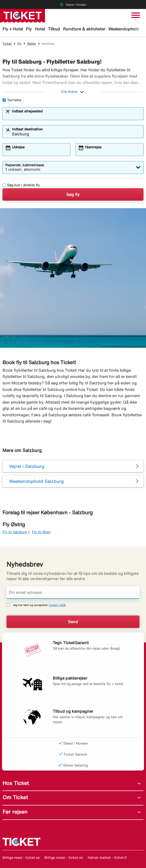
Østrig (31, 43)
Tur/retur (12, 100)
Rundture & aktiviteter (84, 29)
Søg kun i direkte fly (21, 185)
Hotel (40, 29)
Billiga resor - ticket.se (21, 858)
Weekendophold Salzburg (36, 481)
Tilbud (54, 29)
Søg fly (73, 194)
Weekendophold (124, 29)
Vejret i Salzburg (27, 466)
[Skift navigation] (136, 15)
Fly (29, 29)
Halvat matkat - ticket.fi (107, 858)
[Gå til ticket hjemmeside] (22, 15)
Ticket (7, 43)
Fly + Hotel (13, 29)
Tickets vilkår (57, 605)
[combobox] (76, 116)
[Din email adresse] (73, 593)
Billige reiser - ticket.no (64, 858)
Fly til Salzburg (15, 532)
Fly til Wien (41, 532)
